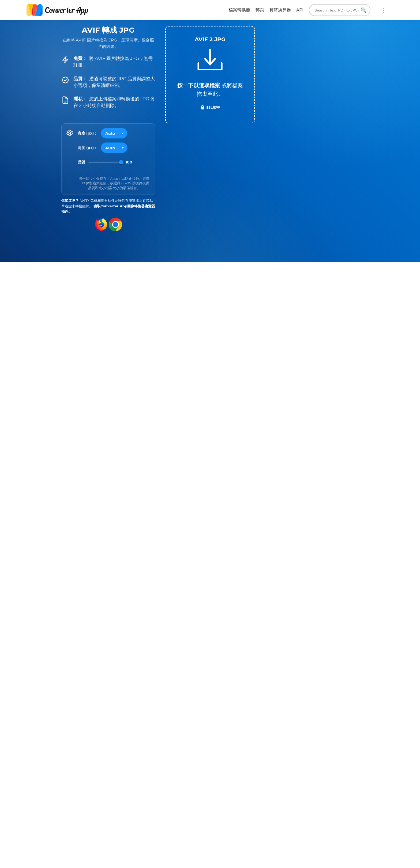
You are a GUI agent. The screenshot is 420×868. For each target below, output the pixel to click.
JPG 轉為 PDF (245, 666)
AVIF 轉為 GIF (136, 680)
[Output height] (114, 148)
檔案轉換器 (239, 10)
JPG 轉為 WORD (338, 666)
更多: (384, 10)
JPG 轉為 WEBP (245, 695)
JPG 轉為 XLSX (292, 680)
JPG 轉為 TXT (245, 680)
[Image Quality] (106, 162)
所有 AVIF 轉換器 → (187, 714)
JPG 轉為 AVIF (292, 695)
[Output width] (114, 133)
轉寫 (260, 10)
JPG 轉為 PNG (292, 666)
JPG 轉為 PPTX (338, 680)
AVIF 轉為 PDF (183, 666)
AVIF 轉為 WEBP (90, 680)
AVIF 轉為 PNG (90, 666)
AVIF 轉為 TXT (136, 695)
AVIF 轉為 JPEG (136, 666)
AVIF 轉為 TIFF (183, 680)
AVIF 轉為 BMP (90, 695)
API (300, 10)
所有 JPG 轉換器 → (343, 714)
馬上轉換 (288, 799)
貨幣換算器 (280, 10)
